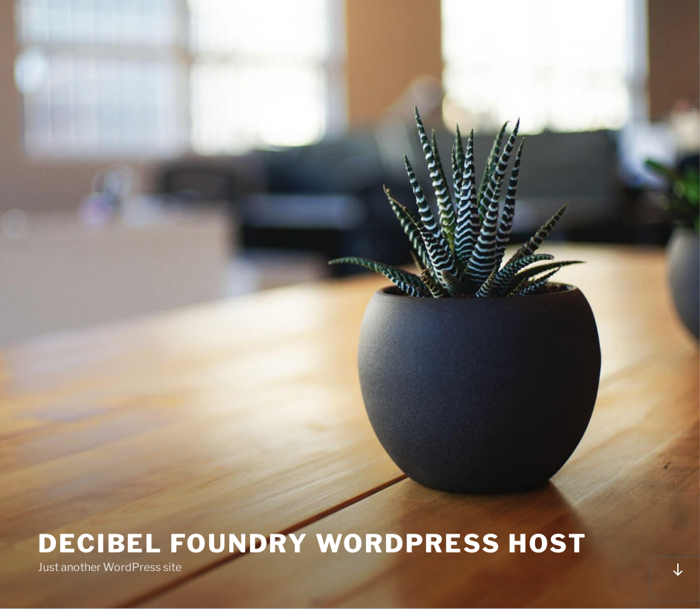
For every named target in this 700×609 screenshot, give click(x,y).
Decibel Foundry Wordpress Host (312, 543)
